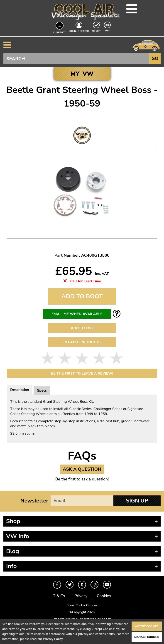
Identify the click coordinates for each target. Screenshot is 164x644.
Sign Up (137, 501)
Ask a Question (82, 469)
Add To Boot (82, 296)
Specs (42, 390)
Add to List (82, 328)
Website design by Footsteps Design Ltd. (82, 619)
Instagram (94, 585)
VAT (108, 31)
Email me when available (77, 314)
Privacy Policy (53, 639)
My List (96, 31)
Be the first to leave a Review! (82, 373)
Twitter (70, 585)
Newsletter (34, 501)
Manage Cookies (147, 637)
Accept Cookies (147, 626)
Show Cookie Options (82, 605)
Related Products (82, 342)
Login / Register (79, 31)
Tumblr (82, 585)
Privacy (81, 596)
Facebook (57, 585)
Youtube (107, 585)
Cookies (104, 596)
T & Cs (59, 596)
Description (20, 390)
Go (155, 58)
